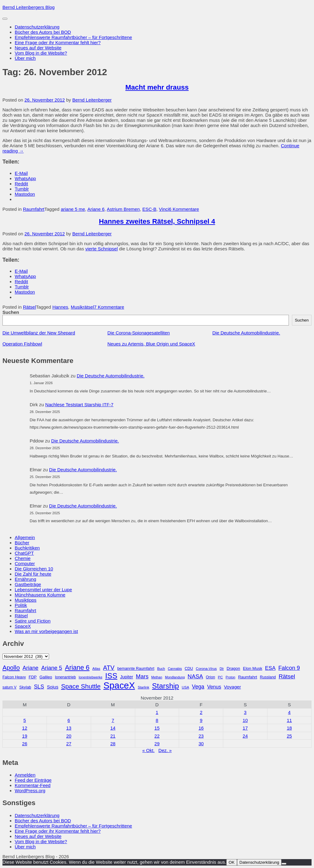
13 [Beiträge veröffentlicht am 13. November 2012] (69, 728)
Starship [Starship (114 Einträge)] (166, 686)
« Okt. (148, 750)
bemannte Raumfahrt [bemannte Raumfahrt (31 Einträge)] (136, 668)
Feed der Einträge (33, 780)
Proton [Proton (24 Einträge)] (230, 677)
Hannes (60, 307)
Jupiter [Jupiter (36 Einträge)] (127, 677)
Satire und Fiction (33, 621)
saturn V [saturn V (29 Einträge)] (10, 687)
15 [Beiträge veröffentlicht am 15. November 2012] (157, 728)
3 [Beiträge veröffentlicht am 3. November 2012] (245, 712)
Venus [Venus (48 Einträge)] (214, 687)
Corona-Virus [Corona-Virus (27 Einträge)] (206, 668)
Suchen (11, 312)
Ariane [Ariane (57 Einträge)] (31, 668)
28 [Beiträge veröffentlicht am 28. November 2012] (113, 744)
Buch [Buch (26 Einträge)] (161, 669)
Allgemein (25, 537)
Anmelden (25, 775)
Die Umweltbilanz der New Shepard (39, 333)
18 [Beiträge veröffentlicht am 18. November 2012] (289, 728)
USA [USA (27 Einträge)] (186, 687)
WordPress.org (30, 791)
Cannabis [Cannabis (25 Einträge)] (175, 669)
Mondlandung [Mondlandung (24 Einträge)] (175, 677)
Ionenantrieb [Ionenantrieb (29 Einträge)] (65, 677)
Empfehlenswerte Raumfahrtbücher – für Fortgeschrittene (73, 37)
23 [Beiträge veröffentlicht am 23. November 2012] (201, 736)
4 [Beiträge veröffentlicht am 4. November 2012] (289, 712)
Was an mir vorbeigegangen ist (46, 631)
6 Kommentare (184, 209)
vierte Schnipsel (101, 249)
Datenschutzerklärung (37, 27)
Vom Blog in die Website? (41, 53)
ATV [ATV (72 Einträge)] (109, 668)
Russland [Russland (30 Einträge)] (268, 677)
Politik (21, 605)
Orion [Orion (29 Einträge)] (210, 677)
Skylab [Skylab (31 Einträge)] (25, 687)
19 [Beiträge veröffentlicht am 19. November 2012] (25, 736)
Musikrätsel (82, 307)
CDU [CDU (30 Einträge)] (189, 669)
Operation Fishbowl (22, 344)
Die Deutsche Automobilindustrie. (246, 333)
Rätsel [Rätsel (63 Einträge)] (287, 676)
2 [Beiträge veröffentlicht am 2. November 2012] (201, 712)
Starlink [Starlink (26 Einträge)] (144, 687)
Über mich (25, 58)
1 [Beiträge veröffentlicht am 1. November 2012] (157, 712)
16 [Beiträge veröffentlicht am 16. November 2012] (201, 728)
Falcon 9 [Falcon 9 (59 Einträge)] (289, 668)
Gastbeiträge (28, 584)
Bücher (22, 543)
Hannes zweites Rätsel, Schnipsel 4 (157, 221)
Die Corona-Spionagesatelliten (138, 333)
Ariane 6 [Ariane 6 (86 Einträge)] (77, 668)
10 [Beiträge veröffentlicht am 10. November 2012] (245, 720)
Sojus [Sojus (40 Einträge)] (53, 687)
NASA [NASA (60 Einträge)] (195, 676)
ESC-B (149, 209)
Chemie (23, 558)
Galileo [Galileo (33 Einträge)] (46, 677)
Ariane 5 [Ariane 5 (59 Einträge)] (52, 668)
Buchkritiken (27, 548)
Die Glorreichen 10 (34, 569)
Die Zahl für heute (33, 574)
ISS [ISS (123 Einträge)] (111, 676)
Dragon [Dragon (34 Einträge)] (233, 668)
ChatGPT (24, 553)
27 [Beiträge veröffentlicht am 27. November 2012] (69, 744)
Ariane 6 (96, 209)
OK (232, 862)
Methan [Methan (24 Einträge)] (157, 677)
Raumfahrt (34, 209)
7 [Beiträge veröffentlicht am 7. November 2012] (113, 720)
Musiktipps (26, 600)
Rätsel (30, 307)
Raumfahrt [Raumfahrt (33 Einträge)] (247, 677)
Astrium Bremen (123, 209)
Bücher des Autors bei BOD (43, 32)
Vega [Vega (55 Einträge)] (198, 687)
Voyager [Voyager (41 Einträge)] (232, 687)
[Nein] (284, 864)
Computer (25, 563)
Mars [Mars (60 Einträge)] (142, 676)
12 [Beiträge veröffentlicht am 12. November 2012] (25, 728)
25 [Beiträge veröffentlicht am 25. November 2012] (289, 736)
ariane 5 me (73, 209)
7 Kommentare (109, 307)
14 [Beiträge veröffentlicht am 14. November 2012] (113, 728)
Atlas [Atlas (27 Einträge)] (96, 668)
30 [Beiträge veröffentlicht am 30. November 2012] (201, 744)
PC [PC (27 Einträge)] (220, 677)
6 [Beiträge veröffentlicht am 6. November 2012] (69, 720)
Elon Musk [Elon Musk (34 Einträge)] (253, 668)
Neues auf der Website (38, 48)
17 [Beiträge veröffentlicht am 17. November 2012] (245, 728)
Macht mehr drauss (157, 87)
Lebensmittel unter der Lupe (43, 590)
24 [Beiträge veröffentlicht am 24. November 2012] (245, 736)
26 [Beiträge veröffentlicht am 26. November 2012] (25, 744)
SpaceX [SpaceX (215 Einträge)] (119, 685)
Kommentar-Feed (33, 785)
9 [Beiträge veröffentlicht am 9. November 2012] (201, 720)
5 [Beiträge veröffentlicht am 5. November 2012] (25, 720)
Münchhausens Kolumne (40, 595)
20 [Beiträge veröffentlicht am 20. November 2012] (69, 736)
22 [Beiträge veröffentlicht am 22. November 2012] (157, 736)
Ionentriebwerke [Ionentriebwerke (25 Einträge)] (91, 677)
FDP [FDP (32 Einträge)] (33, 677)
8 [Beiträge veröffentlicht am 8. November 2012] (157, 720)
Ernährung (25, 579)
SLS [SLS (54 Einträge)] (39, 687)
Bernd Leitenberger (92, 100)
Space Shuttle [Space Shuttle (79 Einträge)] (81, 686)
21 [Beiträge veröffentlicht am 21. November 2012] (113, 736)
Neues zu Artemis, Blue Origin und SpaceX (151, 344)
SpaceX (23, 626)
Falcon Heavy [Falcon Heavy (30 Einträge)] (14, 677)
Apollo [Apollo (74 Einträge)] (11, 668)
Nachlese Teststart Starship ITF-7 (79, 405)
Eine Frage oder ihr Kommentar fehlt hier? (58, 42)
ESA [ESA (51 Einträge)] (270, 668)
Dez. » (165, 750)
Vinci (164, 209)
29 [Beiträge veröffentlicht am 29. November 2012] (157, 744)
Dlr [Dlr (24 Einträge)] (222, 669)
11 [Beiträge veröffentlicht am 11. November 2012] (289, 720)
